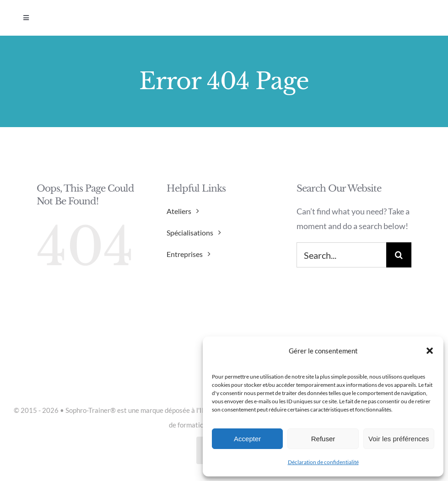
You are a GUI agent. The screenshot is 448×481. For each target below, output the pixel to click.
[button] (430, 351)
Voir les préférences (399, 439)
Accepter (247, 439)
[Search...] (341, 255)
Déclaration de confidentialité (323, 462)
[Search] (399, 255)
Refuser (323, 439)
